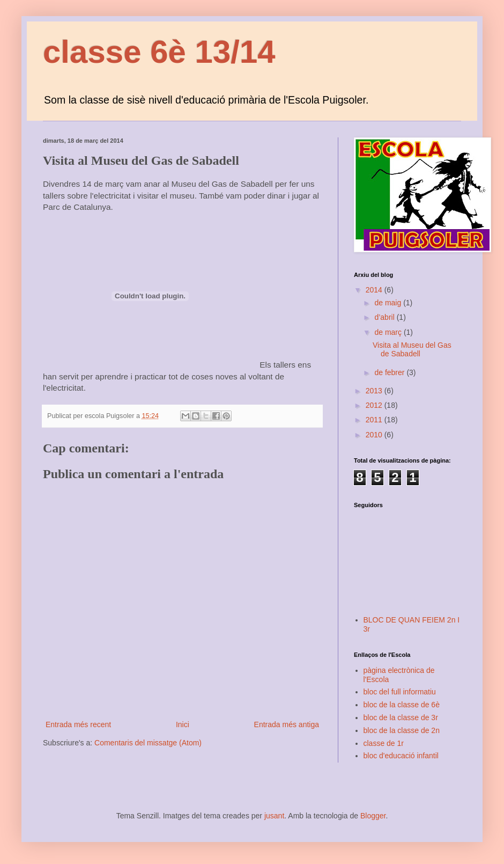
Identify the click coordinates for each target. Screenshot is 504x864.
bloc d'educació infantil (401, 756)
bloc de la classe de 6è (402, 705)
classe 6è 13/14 (159, 52)
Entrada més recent (78, 724)
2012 (375, 405)
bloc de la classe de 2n (402, 730)
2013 (375, 391)
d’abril (385, 317)
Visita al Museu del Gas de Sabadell (412, 350)
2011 (375, 420)
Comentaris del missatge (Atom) (148, 743)
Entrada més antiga (287, 724)
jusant (274, 816)
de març (389, 332)
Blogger (373, 816)
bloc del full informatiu (400, 692)
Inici (183, 724)
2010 (375, 435)
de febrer (390, 372)
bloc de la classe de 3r (401, 717)
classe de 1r (384, 743)
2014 (375, 290)
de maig (389, 303)
